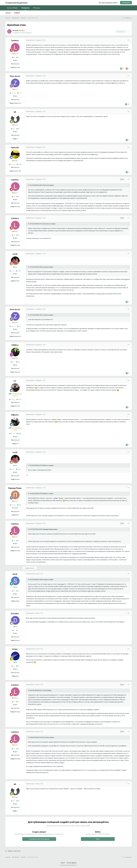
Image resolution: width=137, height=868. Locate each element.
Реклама (37, 8)
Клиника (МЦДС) (12, 8)
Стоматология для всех (16, 3)
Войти (98, 839)
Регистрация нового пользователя (39, 839)
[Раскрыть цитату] (29, 185)
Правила (17, 13)
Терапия (29, 33)
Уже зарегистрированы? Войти (108, 3)
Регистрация (126, 3)
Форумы (8, 13)
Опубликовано (36, 40)
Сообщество (25, 9)
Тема (63, 863)
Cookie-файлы (72, 863)
